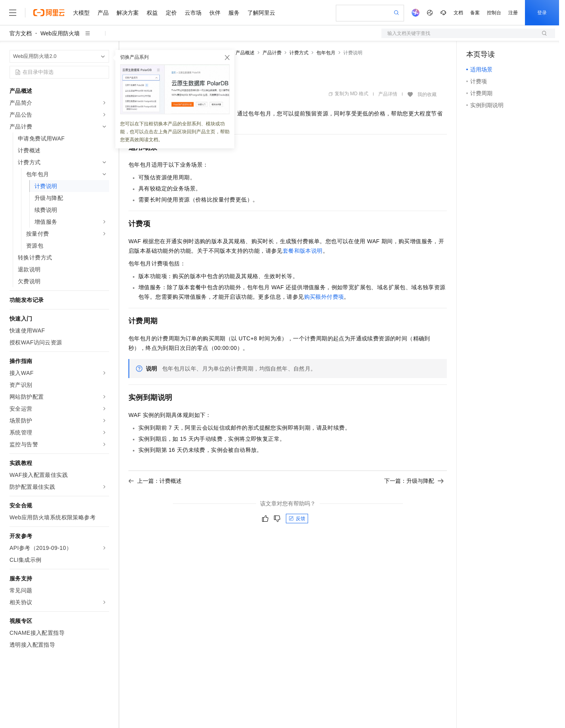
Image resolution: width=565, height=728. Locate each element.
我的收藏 (427, 94)
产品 (103, 13)
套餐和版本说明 (303, 251)
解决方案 (128, 13)
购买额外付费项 (324, 297)
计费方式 (299, 53)
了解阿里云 (261, 13)
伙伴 (215, 13)
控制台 (494, 13)
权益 (152, 13)
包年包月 (326, 53)
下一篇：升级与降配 (414, 481)
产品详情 (388, 94)
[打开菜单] (13, 13)
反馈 (297, 519)
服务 (234, 13)
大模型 (81, 13)
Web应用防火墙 (60, 33)
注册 (513, 13)
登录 (542, 13)
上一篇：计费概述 (155, 481)
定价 (171, 13)
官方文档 (21, 33)
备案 (475, 13)
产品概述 (245, 53)
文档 (458, 13)
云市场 (193, 13)
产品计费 (272, 53)
